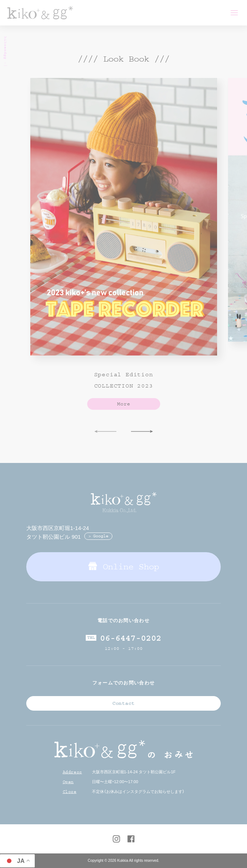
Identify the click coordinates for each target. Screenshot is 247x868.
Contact (123, 703)
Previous (105, 432)
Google (101, 536)
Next (142, 432)
